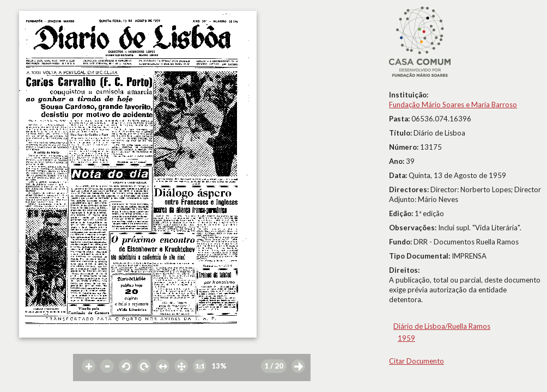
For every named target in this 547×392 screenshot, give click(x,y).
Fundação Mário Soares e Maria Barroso (453, 105)
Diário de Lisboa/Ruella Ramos (442, 326)
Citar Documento (417, 361)
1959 (406, 338)
